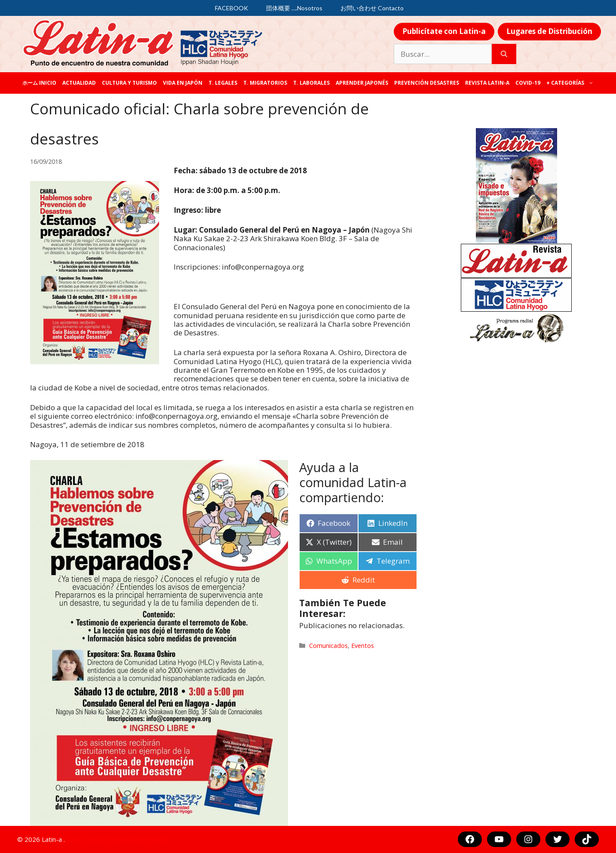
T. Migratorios (265, 83)
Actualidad (79, 83)
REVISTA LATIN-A (487, 83)
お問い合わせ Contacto (372, 8)
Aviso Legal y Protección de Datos (117, 839)
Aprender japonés (362, 83)
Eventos (363, 646)
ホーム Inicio (39, 83)
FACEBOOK (231, 8)
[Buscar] (504, 54)
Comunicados (328, 646)
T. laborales (311, 83)
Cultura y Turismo (129, 83)
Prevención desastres (427, 83)
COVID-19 (528, 83)
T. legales (223, 83)
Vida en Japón (183, 83)
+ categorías (572, 83)
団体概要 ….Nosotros (294, 8)
